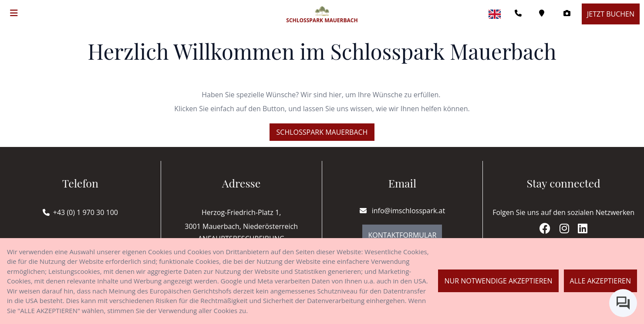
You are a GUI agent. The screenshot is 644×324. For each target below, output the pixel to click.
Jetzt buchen (611, 14)
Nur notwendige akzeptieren (498, 281)
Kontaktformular (402, 235)
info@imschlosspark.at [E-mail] (403, 211)
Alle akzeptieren (600, 281)
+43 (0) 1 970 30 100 (86, 212)
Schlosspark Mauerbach (322, 132)
